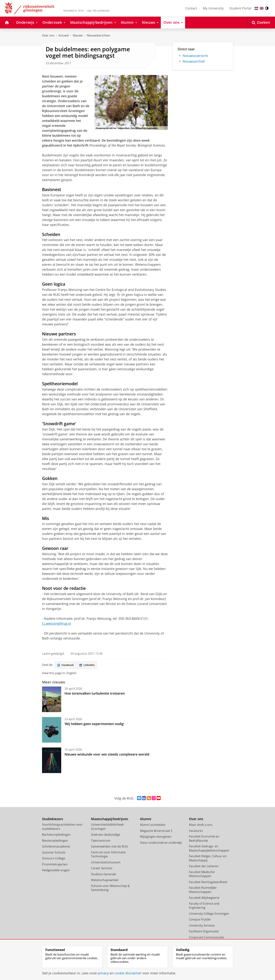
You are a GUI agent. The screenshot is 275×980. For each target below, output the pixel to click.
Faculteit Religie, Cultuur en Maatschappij (208, 859)
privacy (103, 973)
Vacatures (196, 832)
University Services (202, 926)
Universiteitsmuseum (106, 863)
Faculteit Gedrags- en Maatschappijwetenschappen (209, 849)
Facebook (67, 665)
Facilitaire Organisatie (204, 932)
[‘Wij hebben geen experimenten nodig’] (52, 731)
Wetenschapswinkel (105, 881)
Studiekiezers (53, 820)
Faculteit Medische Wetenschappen (202, 875)
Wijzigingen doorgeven (156, 838)
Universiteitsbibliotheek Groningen (107, 828)
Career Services (102, 869)
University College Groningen (209, 914)
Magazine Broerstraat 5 (156, 832)
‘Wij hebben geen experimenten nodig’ (94, 725)
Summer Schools (54, 853)
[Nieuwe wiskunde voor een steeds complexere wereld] (52, 761)
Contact (191, 8)
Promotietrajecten (55, 865)
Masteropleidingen (55, 841)
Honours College (54, 859)
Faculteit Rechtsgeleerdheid (208, 883)
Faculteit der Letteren (204, 867)
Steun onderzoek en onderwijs (161, 843)
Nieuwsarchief (194, 61)
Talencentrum (101, 841)
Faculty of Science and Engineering (204, 907)
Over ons (48, 35)
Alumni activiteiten (153, 826)
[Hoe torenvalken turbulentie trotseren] (52, 700)
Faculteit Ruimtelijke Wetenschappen (203, 891)
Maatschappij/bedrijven (110, 820)
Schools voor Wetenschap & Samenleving (110, 889)
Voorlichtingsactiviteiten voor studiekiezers (62, 828)
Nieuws (78, 35)
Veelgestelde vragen (56, 871)
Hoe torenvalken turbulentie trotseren (95, 694)
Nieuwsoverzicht (195, 56)
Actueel (64, 35)
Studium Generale (104, 875)
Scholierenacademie (56, 848)
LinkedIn (90, 665)
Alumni (146, 820)
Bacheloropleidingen (56, 836)
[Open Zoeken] (261, 23)
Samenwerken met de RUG (109, 848)
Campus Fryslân (200, 921)
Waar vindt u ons (201, 826)
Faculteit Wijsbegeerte (204, 899)
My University (213, 8)
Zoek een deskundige (106, 836)
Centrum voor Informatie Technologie (108, 855)
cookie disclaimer (128, 973)
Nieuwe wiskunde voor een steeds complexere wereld (107, 755)
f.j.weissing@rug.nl (57, 623)
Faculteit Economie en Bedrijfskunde (204, 840)
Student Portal (240, 8)
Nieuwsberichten (98, 35)
